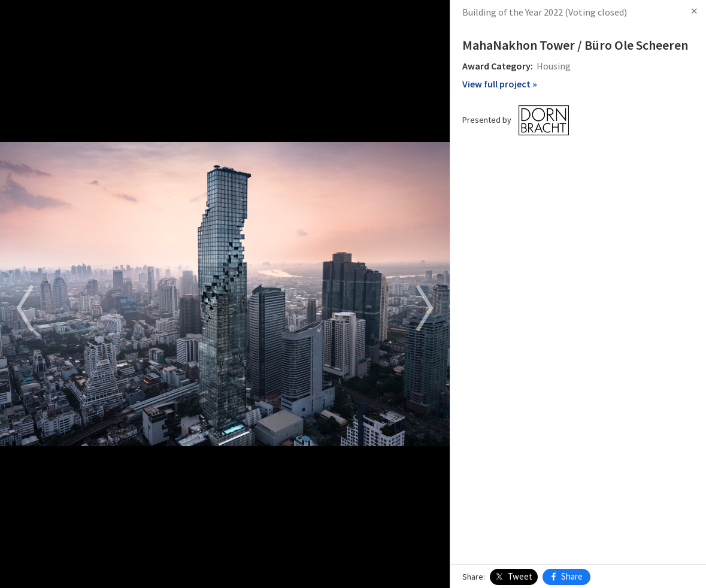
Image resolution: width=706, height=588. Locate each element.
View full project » (500, 84)
